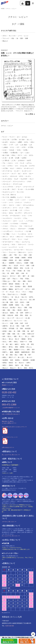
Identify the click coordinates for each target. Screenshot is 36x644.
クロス (29, 181)
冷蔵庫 (26, 263)
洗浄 (17, 302)
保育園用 (26, 260)
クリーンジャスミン (19, 181)
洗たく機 (5, 302)
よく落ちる (6, 160)
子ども (8, 271)
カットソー (6, 174)
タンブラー (19, 213)
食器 (12, 360)
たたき (5, 150)
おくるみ (22, 139)
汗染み (31, 292)
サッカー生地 (30, 189)
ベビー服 (28, 231)
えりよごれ (6, 139)
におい (28, 153)
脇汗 (4, 334)
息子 (9, 279)
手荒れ (27, 279)
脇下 (33, 331)
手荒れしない (7, 281)
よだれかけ (21, 160)
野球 (33, 352)
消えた (20, 308)
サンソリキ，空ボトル (9, 195)
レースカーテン (7, 250)
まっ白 (5, 158)
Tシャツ (5, 137)
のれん (14, 155)
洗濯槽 (5, 305)
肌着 (19, 331)
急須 (4, 279)
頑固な (5, 357)
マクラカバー (30, 237)
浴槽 (26, 38)
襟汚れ (11, 347)
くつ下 (11, 145)
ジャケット (19, 202)
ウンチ (22, 163)
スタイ (19, 205)
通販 (10, 350)
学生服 (19, 271)
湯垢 (4, 310)
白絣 (22, 323)
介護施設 (5, 258)
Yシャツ (12, 137)
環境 (4, 315)
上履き (5, 255)
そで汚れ (31, 147)
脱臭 (14, 334)
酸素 (12, 352)
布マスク (13, 276)
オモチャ (19, 168)
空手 (28, 326)
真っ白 (12, 326)
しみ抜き (5, 147)
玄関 (22, 313)
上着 (10, 255)
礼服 (23, 326)
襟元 (33, 344)
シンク (5, 202)
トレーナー (18, 218)
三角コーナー (22, 252)
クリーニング (7, 181)
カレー (31, 174)
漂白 (14, 310)
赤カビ (5, 350)
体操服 (17, 258)
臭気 (24, 334)
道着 (28, 350)
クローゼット (7, 184)
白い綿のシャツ (7, 321)
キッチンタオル (7, 179)
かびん (26, 142)
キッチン (28, 176)
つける (19, 150)
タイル (5, 213)
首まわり (22, 363)
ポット (12, 237)
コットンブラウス (8, 187)
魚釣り (17, 365)
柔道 (24, 286)
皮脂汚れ (5, 326)
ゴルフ (14, 189)
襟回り (5, 347)
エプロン (10, 166)
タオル (11, 213)
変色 (22, 268)
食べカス (30, 357)
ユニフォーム (26, 242)
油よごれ (24, 297)
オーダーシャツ (29, 168)
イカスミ (10, 163)
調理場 (22, 347)
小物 (22, 273)
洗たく (16, 300)
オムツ (12, 168)
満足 (9, 310)
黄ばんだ (5, 41)
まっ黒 (11, 158)
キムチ (16, 179)
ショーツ (32, 200)
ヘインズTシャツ (8, 231)
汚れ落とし (6, 297)
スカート (12, 205)
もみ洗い (24, 158)
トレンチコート (7, 218)
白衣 (26, 323)
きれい (33, 142)
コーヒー (18, 187)
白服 (12, 323)
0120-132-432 (9, 392)
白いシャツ (20, 318)
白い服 (28, 318)
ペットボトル (22, 234)
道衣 (33, 350)
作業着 (11, 260)
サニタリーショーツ (9, 192)
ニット (21, 221)
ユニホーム (6, 244)
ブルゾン (13, 229)
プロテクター (22, 229)
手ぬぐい (15, 279)
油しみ (17, 297)
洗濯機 (11, 305)
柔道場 (30, 286)
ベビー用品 (6, 234)
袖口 (11, 344)
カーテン (5, 176)
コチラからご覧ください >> (9, 522)
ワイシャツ (6, 38)
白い (4, 318)
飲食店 (11, 363)
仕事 (12, 258)
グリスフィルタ (18, 184)
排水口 (30, 281)
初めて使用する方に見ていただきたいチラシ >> (14, 427)
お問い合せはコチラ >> (8, 447)
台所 (4, 268)
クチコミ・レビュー (11, 9)
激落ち (12, 313)
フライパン (14, 226)
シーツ (20, 36)
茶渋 (33, 336)
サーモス (28, 197)
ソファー (27, 210)
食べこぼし (21, 357)
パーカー (5, 226)
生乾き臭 (10, 315)
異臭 (26, 315)
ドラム (25, 218)
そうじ (12, 147)
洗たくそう (24, 300)
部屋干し (5, 352)
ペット (14, 234)
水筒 (33, 289)
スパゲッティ (7, 208)
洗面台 (17, 305)
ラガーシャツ (22, 244)
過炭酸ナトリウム (19, 350)
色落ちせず (31, 334)
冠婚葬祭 (12, 263)
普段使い (18, 284)
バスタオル (24, 223)
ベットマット (19, 231)
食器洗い (18, 360)
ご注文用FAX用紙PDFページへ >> (11, 408)
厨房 (28, 266)
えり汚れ (14, 139)
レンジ (26, 36)
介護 (30, 255)
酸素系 (17, 352)
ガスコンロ (14, 176)
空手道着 (12, 328)
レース (21, 247)
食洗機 (33, 360)
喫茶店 (16, 268)
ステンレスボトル (28, 205)
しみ (31, 145)
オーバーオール (7, 171)
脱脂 (9, 334)
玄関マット (29, 313)
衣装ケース (24, 342)
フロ (21, 226)
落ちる (11, 339)
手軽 (14, 281)
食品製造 (5, 360)
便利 (20, 260)
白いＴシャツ (18, 321)
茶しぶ (27, 336)
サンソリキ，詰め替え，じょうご (13, 197)
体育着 (30, 258)
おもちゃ (13, 142)
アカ (4, 163)
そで (18, 147)
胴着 (24, 331)
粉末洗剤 (28, 328)
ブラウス (5, 229)
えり (18, 137)
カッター (17, 171)
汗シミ (18, 292)
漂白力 (26, 310)
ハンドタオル (14, 223)
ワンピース (12, 252)
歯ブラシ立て (19, 289)
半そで (22, 266)
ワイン (5, 252)
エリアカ (32, 166)
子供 (14, 271)
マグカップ (6, 239)
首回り (5, 365)
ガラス (5, 36)
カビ (19, 174)
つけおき (12, 150)
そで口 (24, 147)
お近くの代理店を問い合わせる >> (11, 414)
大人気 (27, 268)
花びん (10, 336)
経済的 (5, 331)
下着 (15, 255)
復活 (33, 276)
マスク (14, 239)
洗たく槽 (32, 300)
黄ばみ (27, 365)
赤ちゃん (29, 347)
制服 (32, 263)
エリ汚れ (5, 168)
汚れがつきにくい (13, 294)
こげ (17, 145)
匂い (10, 266)
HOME (3, 9)
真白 (18, 326)
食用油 (5, 363)
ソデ (21, 210)
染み (12, 286)
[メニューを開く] (33, 3)
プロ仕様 (31, 229)
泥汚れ (5, 300)
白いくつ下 (11, 318)
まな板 (17, 158)
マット (20, 239)
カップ (14, 174)
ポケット (5, 237)
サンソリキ (12, 36)
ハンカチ (5, 223)
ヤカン (18, 242)
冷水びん (19, 263)
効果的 (5, 266)
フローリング (28, 226)
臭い (19, 334)
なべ (22, 153)
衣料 (10, 342)
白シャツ (5, 323)
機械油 (11, 289)
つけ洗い (26, 150)
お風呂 (20, 142)
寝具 (17, 273)
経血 (10, 331)
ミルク (26, 239)
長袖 (11, 355)
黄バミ (20, 368)
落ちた (5, 339)
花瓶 (15, 336)
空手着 (5, 328)
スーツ (15, 208)
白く (26, 321)
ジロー (5, 205)
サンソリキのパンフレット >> (10, 437)
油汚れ (31, 297)
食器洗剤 (26, 360)
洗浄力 (22, 302)
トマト (30, 216)
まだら (31, 155)
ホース (30, 234)
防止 (16, 355)
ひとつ (20, 155)
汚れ (4, 294)
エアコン (29, 163)
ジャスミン (28, 202)
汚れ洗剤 (23, 294)
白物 (17, 323)
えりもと (25, 137)
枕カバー (5, 286)
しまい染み (24, 145)
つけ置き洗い (14, 153)
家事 (12, 273)
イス (17, 163)
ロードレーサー (19, 250)
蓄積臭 (24, 339)
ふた (26, 155)
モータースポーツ (8, 242)
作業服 (5, 260)
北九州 (16, 266)
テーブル (5, 216)
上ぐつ (30, 252)
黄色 (26, 368)
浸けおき (5, 308)
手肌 (22, 279)
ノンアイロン (30, 221)
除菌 (21, 355)
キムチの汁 (24, 179)
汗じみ (12, 292)
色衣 (4, 336)
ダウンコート (28, 213)
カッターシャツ (27, 171)
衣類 (31, 342)
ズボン (28, 208)
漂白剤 (19, 310)
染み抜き (18, 286)
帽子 (24, 276)
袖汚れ (23, 344)
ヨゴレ (14, 244)
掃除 (24, 281)
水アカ (28, 289)
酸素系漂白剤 (26, 352)
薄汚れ (30, 339)
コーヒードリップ (29, 187)
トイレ (24, 216)
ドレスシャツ (7, 221)
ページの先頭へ (33, 634)
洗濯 (28, 302)
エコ (4, 166)
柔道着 (5, 289)
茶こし (21, 336)
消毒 (26, 308)
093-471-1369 (9, 405)
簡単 (22, 328)
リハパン (31, 244)
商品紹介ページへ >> (7, 385)
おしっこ (30, 139)
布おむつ (5, 276)
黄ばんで (13, 368)
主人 (20, 255)
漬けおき (5, 313)
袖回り (17, 344)
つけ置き (5, 153)
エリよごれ (24, 166)
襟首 (17, 347)
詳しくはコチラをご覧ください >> (11, 455)
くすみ (5, 145)
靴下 (30, 355)
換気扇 (11, 284)
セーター (5, 210)
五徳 (25, 255)
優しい (5, 263)
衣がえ (5, 342)
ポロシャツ (20, 237)
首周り (29, 363)
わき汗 (29, 160)
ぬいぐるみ (6, 155)
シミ (4, 200)
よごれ (14, 160)
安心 (4, 273)
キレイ (32, 179)
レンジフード (13, 247)
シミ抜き (10, 200)
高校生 (11, 365)
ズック (21, 208)
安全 (29, 271)
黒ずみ (31, 368)
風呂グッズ (12, 357)
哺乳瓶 (10, 268)
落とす (17, 339)
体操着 (24, 258)
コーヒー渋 (6, 189)
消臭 (31, 308)
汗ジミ (24, 292)
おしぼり (5, 142)
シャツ (17, 200)
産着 (17, 315)
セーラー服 (14, 210)
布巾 (19, 276)
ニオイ (15, 221)
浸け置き (13, 308)
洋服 (10, 300)
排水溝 (5, 284)
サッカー (21, 189)
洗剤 (22, 38)
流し (23, 305)
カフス (25, 174)
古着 (33, 266)
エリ (17, 166)
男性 (22, 315)
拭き (13, 38)
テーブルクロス (15, 216)
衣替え (16, 342)
